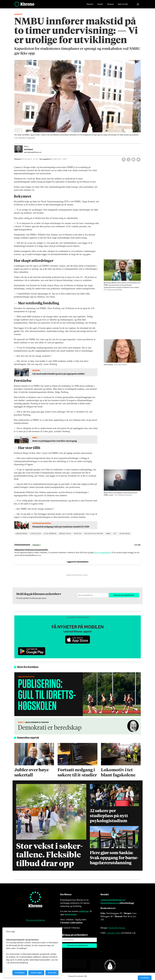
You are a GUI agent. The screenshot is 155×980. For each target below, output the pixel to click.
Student (110, 5)
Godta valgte (36, 973)
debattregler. (71, 914)
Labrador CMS (113, 933)
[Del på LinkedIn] (133, 159)
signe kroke (125, 534)
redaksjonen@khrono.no (113, 900)
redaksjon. (84, 911)
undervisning (22, 534)
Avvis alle (52, 973)
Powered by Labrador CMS (78, 976)
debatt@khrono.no (110, 903)
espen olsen (36, 534)
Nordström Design (117, 928)
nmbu (108, 534)
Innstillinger (145, 978)
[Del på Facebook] (124, 159)
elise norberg (50, 534)
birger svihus (65, 534)
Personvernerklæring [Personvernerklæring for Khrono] (35, 920)
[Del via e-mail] (138, 159)
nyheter (78, 534)
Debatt (100, 5)
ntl (115, 534)
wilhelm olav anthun (94, 534)
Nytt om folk (123, 5)
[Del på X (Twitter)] (129, 159)
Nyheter (90, 5)
